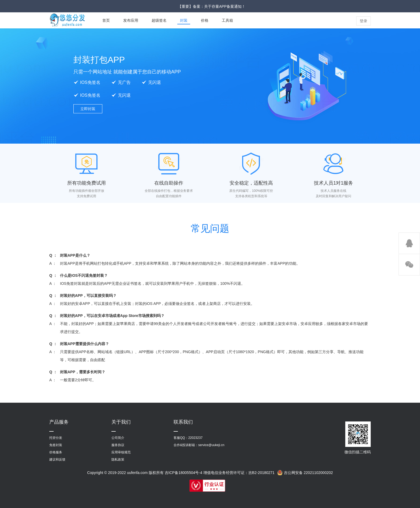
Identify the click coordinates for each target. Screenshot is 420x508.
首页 (106, 20)
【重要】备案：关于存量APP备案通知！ (212, 6)
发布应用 (131, 20)
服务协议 (118, 445)
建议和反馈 (57, 460)
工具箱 (227, 20)
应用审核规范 (121, 452)
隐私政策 (118, 460)
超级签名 (159, 20)
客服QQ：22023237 (188, 438)
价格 (205, 20)
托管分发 (56, 438)
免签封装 (56, 445)
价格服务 (56, 452)
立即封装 (88, 109)
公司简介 (118, 438)
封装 (184, 20)
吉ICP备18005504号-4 (183, 473)
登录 (363, 21)
